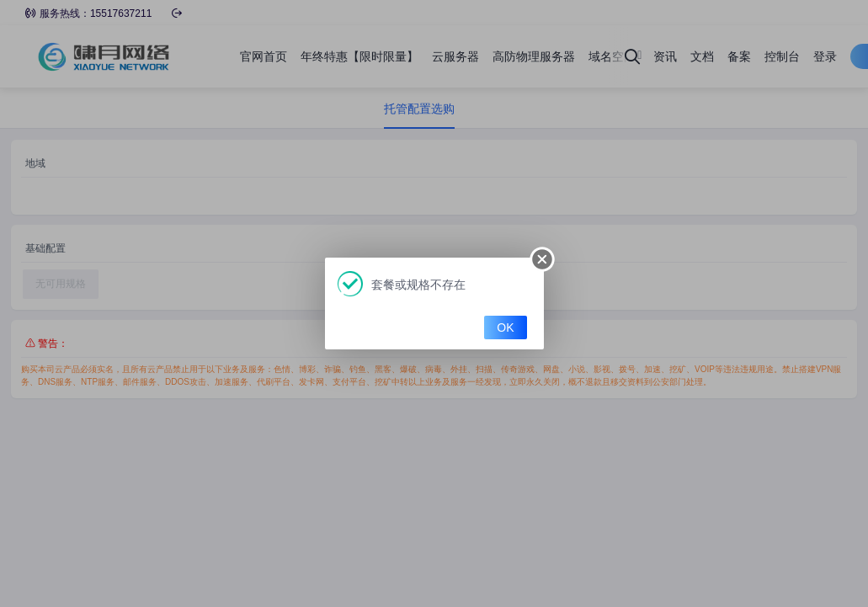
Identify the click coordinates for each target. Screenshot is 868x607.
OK (505, 327)
